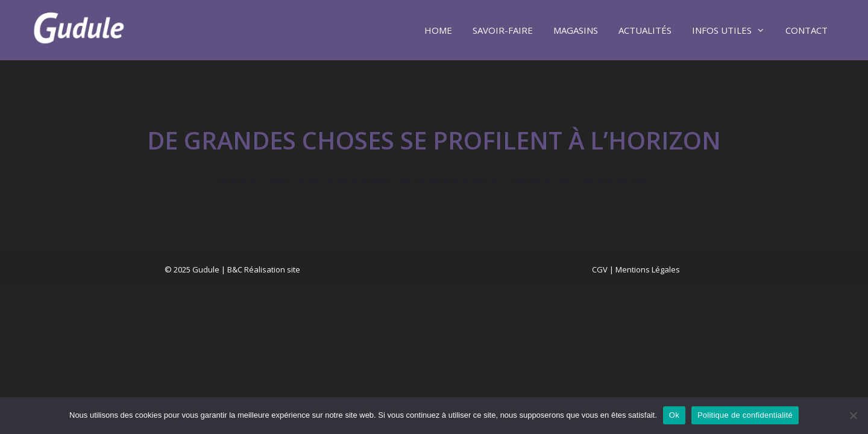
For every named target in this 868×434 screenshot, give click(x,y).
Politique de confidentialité (745, 415)
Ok (674, 415)
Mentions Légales (648, 269)
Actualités (645, 30)
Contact (807, 30)
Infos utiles (734, 30)
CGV (600, 269)
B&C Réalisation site (264, 269)
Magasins (576, 30)
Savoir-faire (503, 30)
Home (438, 30)
